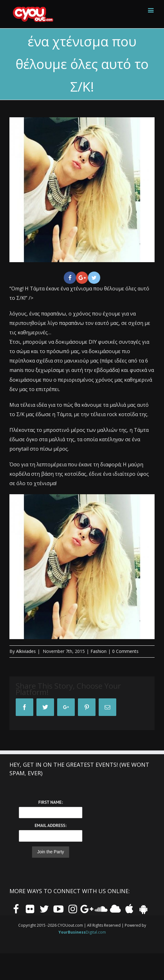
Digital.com (82, 932)
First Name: (51, 802)
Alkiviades (26, 651)
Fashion (98, 651)
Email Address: (50, 825)
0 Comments (125, 651)
